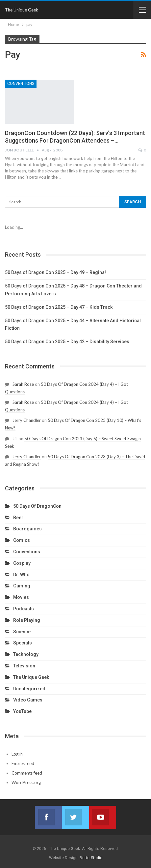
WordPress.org (26, 782)
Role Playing (27, 620)
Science (22, 632)
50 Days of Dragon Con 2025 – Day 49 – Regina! (55, 272)
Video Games (28, 700)
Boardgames (27, 529)
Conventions (21, 84)
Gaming (22, 586)
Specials (23, 643)
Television (24, 666)
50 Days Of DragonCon (37, 506)
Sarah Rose (23, 384)
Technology (26, 654)
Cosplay (22, 563)
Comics (22, 540)
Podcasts (24, 609)
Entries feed (23, 763)
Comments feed (27, 773)
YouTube (22, 711)
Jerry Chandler (27, 420)
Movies (21, 597)
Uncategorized (29, 689)
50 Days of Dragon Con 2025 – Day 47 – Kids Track (59, 307)
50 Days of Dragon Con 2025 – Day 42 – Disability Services (67, 342)
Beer (18, 518)
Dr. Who (21, 575)
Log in (17, 754)
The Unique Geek (22, 10)
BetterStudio (91, 858)
